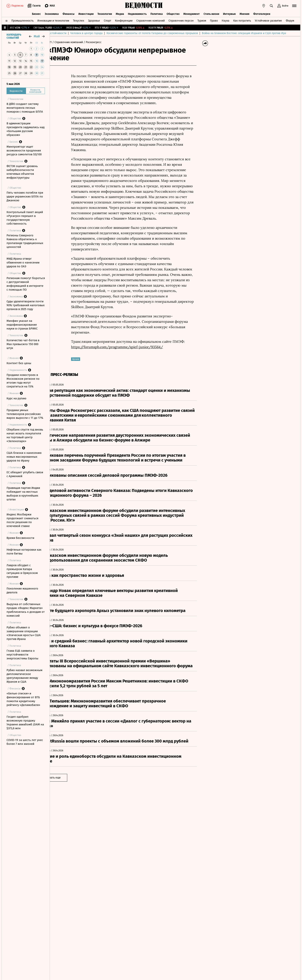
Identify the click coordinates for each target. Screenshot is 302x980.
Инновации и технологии (53, 20)
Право (214, 20)
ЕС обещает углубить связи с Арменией (25, 474)
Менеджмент (192, 13)
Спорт (107, 20)
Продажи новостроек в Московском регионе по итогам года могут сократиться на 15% (23, 381)
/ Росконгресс (110, 42)
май (37, 36)
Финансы (69, 13)
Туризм (202, 20)
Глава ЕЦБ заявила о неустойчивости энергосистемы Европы (22, 655)
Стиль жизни (211, 13)
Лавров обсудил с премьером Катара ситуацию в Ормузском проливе (22, 571)
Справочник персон (181, 20)
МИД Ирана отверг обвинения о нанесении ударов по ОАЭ (23, 263)
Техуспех (79, 20)
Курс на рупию (16, 398)
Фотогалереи (262, 13)
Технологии (105, 13)
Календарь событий (14, 36)
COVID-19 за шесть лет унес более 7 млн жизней (25, 742)
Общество (173, 13)
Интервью (229, 13)
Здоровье (94, 20)
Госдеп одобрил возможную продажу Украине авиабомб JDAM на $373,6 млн (25, 722)
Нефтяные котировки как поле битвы (24, 552)
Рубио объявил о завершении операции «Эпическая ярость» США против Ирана (24, 633)
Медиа (120, 13)
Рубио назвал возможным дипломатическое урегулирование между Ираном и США (24, 676)
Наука (226, 20)
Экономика (52, 13)
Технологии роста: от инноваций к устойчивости (84, 33)
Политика (157, 13)
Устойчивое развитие (268, 20)
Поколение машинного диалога (22, 590)
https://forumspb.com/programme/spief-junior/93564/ (135, 347)
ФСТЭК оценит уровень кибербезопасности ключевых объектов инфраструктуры (22, 172)
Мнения (245, 13)
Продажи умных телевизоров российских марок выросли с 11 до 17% (25, 414)
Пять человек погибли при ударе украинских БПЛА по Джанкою (25, 197)
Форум (290, 20)
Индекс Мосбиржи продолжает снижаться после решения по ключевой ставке (22, 520)
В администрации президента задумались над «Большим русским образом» (26, 129)
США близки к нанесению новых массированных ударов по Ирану (24, 457)
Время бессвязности (20, 538)
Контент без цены (19, 363)
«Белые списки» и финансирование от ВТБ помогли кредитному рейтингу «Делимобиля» (23, 699)
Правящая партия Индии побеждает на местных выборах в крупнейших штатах (23, 494)
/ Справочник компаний (85, 42)
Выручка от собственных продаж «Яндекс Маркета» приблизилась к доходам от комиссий (26, 610)
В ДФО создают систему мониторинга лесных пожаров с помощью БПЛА (25, 108)
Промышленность (22, 20)
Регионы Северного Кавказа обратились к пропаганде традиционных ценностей (25, 241)
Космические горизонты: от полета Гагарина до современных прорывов (200, 33)
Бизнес (36, 13)
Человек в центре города (135, 33)
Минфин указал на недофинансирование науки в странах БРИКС (22, 325)
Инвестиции (86, 13)
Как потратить (242, 20)
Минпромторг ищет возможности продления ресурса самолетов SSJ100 (24, 151)
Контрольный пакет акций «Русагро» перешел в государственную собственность (25, 218)
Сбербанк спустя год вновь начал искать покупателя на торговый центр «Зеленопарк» (25, 435)
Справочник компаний (151, 20)
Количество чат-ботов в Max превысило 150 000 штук (23, 344)
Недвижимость (137, 13)
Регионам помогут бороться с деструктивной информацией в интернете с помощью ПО (26, 284)
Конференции (124, 20)
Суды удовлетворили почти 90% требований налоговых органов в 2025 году (26, 305)
